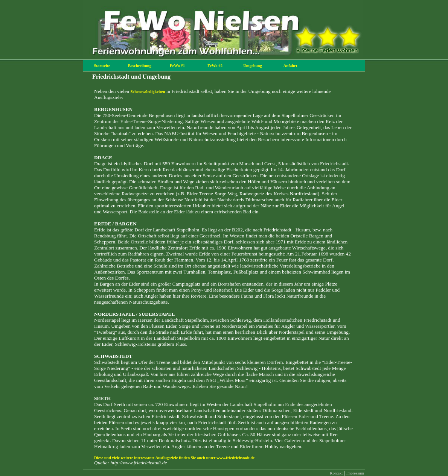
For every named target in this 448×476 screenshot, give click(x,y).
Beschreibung (140, 66)
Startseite (102, 66)
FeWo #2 (215, 66)
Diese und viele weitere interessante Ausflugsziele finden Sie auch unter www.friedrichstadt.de (174, 458)
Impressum (355, 473)
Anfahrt (290, 66)
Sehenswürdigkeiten (148, 92)
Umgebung (253, 66)
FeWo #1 (177, 66)
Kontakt (336, 473)
